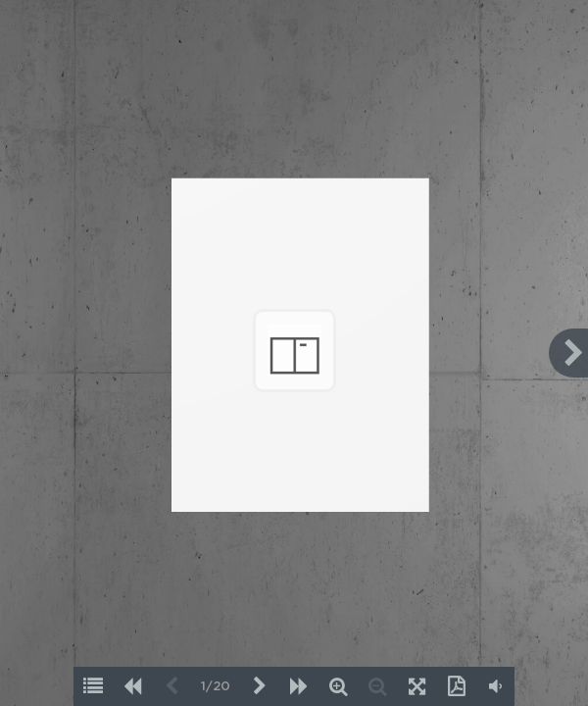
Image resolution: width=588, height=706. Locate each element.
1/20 (216, 687)
